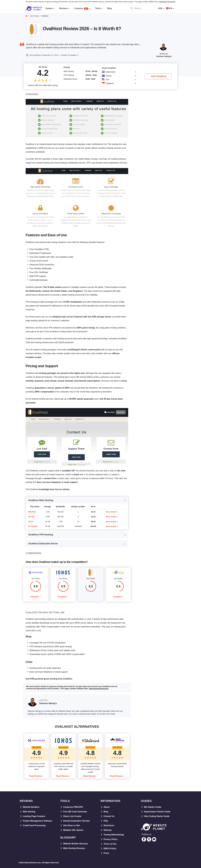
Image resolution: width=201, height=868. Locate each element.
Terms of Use (110, 844)
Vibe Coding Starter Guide (157, 816)
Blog (106, 812)
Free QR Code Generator (75, 812)
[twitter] (149, 839)
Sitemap (108, 830)
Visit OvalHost (159, 76)
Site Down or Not (71, 825)
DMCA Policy (110, 848)
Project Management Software (37, 821)
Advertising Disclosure (167, 2)
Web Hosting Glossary (74, 848)
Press (106, 853)
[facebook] (144, 839)
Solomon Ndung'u (164, 56)
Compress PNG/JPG (73, 807)
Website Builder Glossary (76, 844)
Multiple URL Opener (73, 830)
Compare (35, 597)
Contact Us (109, 816)
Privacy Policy (111, 839)
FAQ (106, 821)
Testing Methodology (114, 835)
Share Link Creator (72, 816)
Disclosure (109, 825)
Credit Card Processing (34, 825)
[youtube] (154, 839)
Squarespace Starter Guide (157, 812)
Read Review (36, 776)
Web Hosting (29, 812)
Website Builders (31, 807)
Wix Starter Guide (153, 807)
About (107, 807)
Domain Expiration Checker (77, 821)
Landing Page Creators (34, 816)
